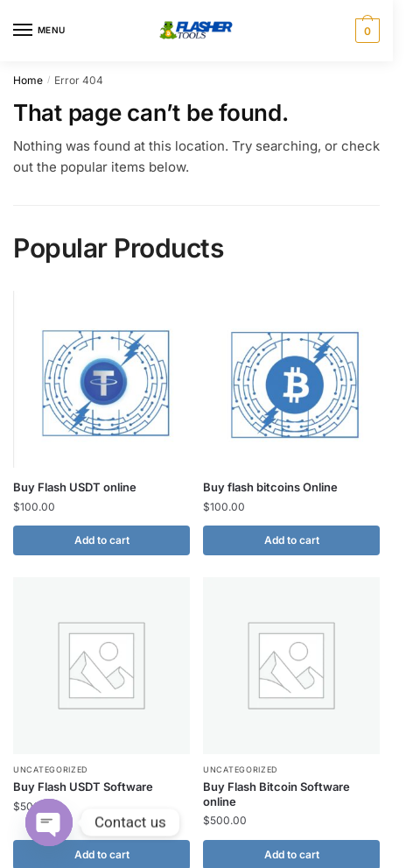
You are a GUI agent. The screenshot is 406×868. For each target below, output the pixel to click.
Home (28, 80)
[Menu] (39, 31)
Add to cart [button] (102, 540)
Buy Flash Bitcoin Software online (276, 794)
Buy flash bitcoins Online (270, 487)
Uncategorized (51, 769)
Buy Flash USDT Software (83, 787)
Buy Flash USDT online (75, 487)
